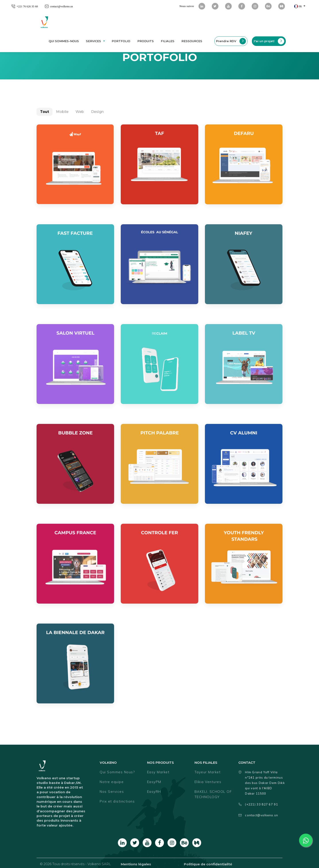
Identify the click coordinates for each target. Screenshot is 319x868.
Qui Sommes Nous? (117, 772)
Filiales (168, 41)
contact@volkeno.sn (61, 6)
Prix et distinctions (117, 801)
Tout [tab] (45, 112)
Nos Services (112, 792)
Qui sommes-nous (64, 41)
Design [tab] (97, 112)
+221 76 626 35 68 (27, 6)
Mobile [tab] (62, 112)
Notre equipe (112, 782)
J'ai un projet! (269, 41)
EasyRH (154, 792)
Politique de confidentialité (208, 864)
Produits (146, 41)
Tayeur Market (208, 772)
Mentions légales (136, 864)
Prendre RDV (231, 41)
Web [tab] (80, 112)
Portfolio (121, 41)
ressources (192, 41)
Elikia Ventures (208, 782)
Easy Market (158, 772)
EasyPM (154, 782)
